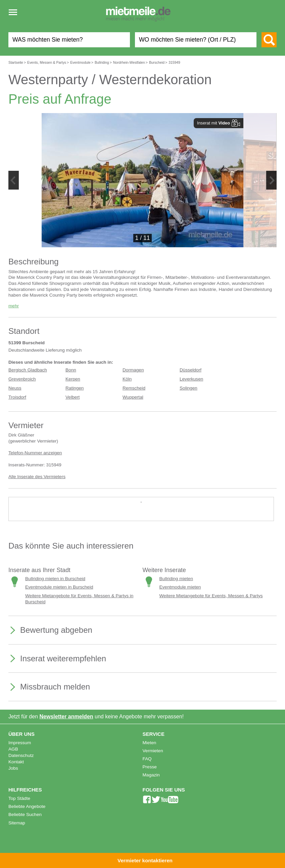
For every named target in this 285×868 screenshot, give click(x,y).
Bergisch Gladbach (28, 370)
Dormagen (133, 370)
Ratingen (75, 388)
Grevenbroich (22, 379)
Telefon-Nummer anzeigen (35, 453)
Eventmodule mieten (180, 587)
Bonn (71, 370)
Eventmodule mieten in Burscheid (59, 587)
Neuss (15, 388)
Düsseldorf (191, 370)
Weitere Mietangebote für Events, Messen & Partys (211, 596)
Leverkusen (191, 379)
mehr (14, 306)
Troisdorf (17, 397)
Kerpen (73, 379)
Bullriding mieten (176, 579)
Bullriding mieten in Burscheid (55, 579)
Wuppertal (133, 397)
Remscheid (134, 388)
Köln (127, 379)
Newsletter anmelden (66, 717)
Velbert (73, 397)
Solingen (188, 388)
